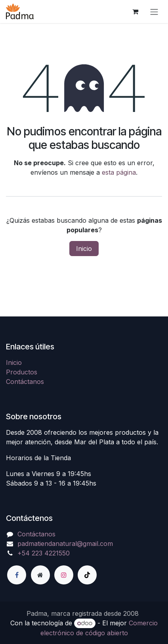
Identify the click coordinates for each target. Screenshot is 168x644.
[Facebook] (17, 575)
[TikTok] (87, 575)
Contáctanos (25, 382)
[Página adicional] (40, 575)
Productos (22, 372)
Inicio (84, 249)
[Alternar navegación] (154, 12)
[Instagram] (64, 575)
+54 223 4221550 (44, 553)
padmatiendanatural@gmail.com (65, 544)
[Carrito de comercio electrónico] (135, 12)
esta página (119, 172)
